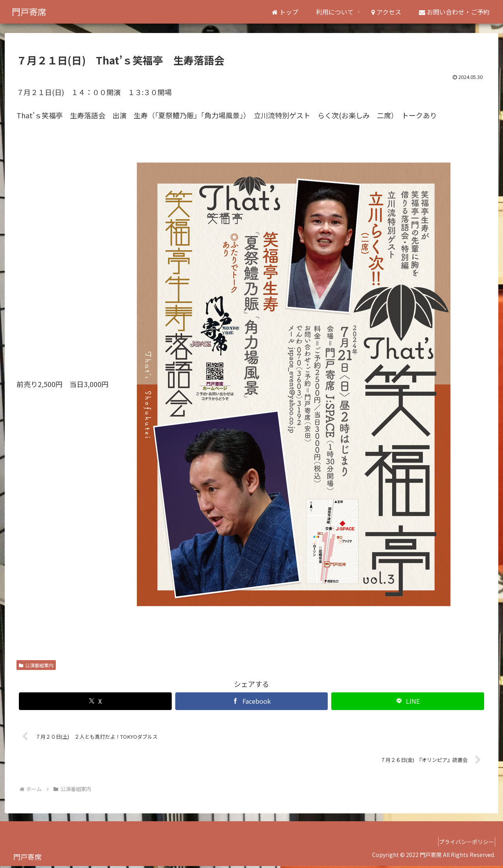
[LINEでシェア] (408, 701)
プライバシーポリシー (463, 844)
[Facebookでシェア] (252, 701)
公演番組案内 (36, 665)
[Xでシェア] (95, 701)
